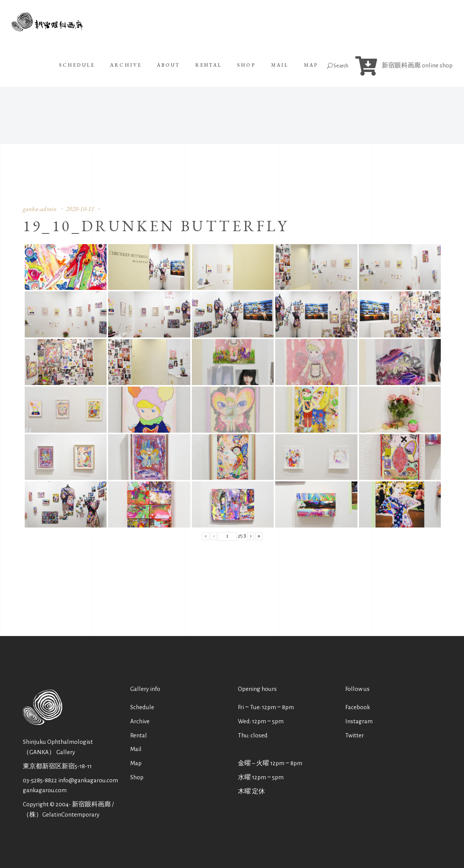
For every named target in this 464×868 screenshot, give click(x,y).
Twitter (355, 735)
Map (136, 763)
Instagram (359, 721)
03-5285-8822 (40, 780)
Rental (139, 735)
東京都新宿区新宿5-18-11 (57, 766)
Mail (136, 749)
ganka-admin (40, 209)
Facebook (358, 707)
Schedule (142, 707)
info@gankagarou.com (88, 780)
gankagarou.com (45, 790)
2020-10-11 (80, 209)
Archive (140, 721)
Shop (137, 777)
